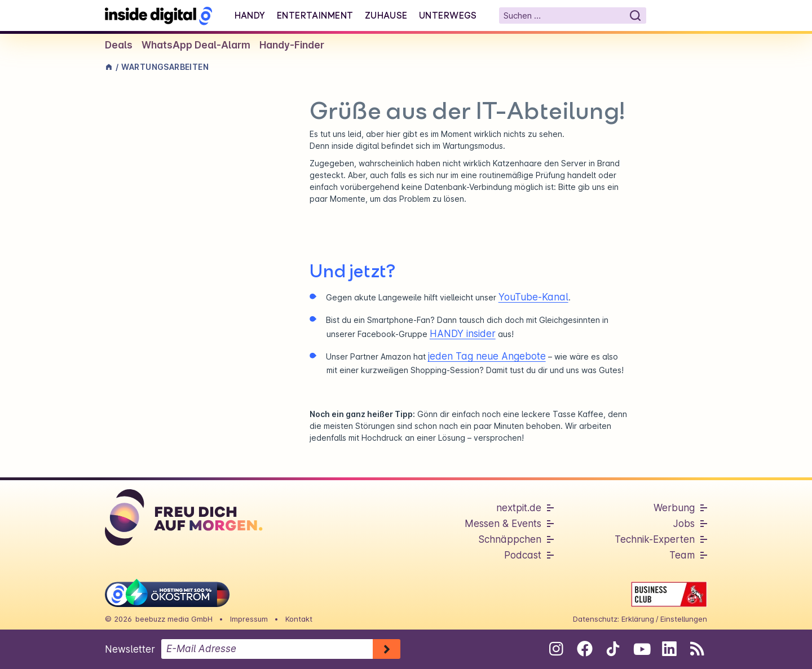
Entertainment (315, 15)
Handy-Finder (292, 45)
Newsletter (130, 649)
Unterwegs (448, 15)
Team (682, 555)
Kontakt (299, 619)
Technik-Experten (655, 539)
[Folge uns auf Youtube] (641, 649)
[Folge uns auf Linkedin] (669, 649)
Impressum (249, 619)
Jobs (684, 524)
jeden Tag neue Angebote (487, 356)
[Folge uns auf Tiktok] (613, 651)
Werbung (674, 508)
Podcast (523, 555)
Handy (250, 15)
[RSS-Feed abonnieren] (697, 649)
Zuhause (386, 15)
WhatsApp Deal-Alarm (196, 45)
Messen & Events (503, 524)
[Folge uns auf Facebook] (584, 649)
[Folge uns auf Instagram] (556, 649)
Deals (119, 45)
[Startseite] (158, 15)
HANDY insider (463, 334)
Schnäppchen (510, 539)
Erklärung (638, 619)
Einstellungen (684, 619)
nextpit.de (519, 508)
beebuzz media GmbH (174, 619)
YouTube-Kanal (533, 297)
